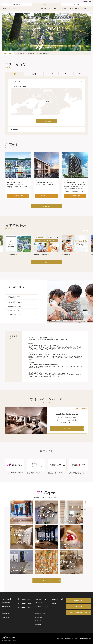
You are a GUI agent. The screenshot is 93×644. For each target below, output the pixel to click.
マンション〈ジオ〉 (9, 8)
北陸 (66, 74)
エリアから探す (47, 82)
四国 (83, 74)
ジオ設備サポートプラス (40, 614)
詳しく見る (67, 428)
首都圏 (30, 74)
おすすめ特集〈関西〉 (25, 599)
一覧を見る (47, 262)
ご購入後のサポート (74, 9)
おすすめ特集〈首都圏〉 (26, 604)
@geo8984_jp (85, 506)
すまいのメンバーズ (86, 9)
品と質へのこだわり (62, 9)
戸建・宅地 (76, 4)
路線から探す (47, 130)
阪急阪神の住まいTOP (79, 601)
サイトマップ (59, 639)
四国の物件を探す (6, 617)
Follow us (46, 581)
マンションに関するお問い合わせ (79, 613)
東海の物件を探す (6, 610)
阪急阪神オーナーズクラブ (41, 610)
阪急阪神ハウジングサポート (41, 607)
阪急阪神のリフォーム (40, 621)
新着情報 (54, 604)
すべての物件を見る (46, 206)
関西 (14, 74)
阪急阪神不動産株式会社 (85, 639)
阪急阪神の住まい (17, 4)
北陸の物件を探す (6, 614)
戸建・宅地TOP (79, 607)
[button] (83, 50)
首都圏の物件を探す (7, 607)
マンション (47, 4)
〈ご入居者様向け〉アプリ (41, 617)
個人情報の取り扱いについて (71, 639)
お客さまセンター (39, 603)
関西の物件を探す (6, 603)
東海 (50, 74)
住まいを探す (44, 9)
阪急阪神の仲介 (38, 625)
